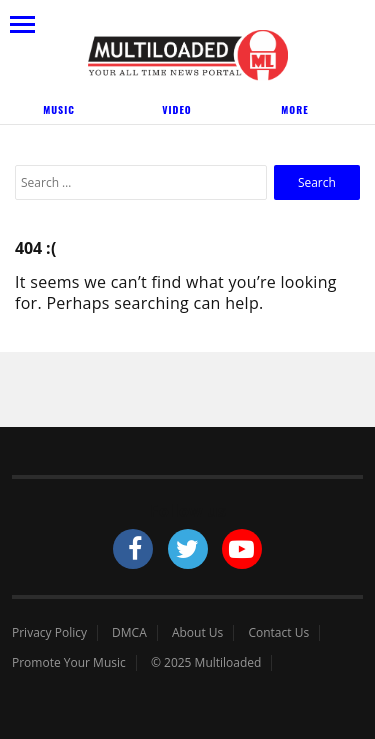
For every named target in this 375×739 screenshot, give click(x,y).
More (294, 109)
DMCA (129, 633)
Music (59, 109)
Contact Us (278, 633)
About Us (197, 633)
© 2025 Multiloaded (206, 663)
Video (176, 109)
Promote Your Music (69, 663)
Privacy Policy (49, 633)
